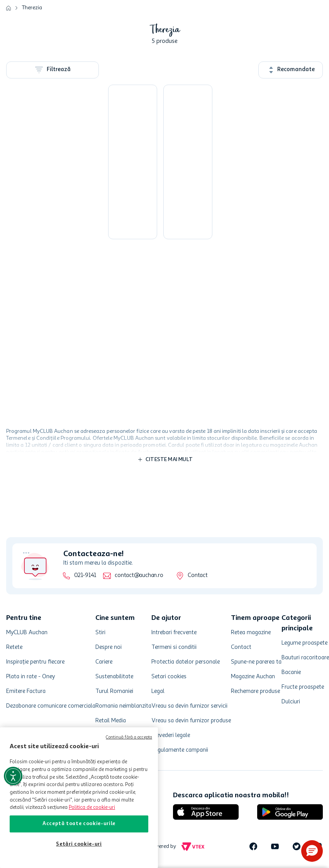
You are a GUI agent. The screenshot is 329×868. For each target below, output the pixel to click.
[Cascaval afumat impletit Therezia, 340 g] (132, 162)
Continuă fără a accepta (129, 738)
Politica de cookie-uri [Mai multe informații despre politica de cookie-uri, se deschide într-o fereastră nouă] (92, 808)
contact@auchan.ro (139, 576)
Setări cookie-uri (79, 844)
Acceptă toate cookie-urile (79, 824)
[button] (312, 851)
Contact (198, 576)
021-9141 (85, 576)
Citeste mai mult (169, 460)
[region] (79, 798)
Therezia (32, 8)
